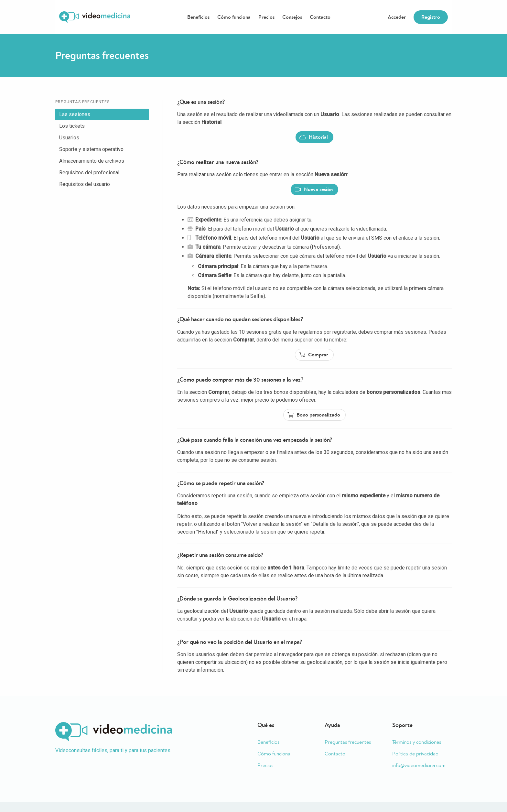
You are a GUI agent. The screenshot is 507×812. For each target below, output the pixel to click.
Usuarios (69, 138)
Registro (431, 17)
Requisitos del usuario (85, 184)
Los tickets (72, 126)
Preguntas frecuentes (348, 742)
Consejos (292, 17)
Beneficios (198, 17)
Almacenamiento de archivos (92, 161)
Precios (266, 17)
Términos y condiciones (417, 742)
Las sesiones (75, 114)
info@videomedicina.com (419, 765)
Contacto (320, 17)
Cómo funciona (234, 17)
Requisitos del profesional (89, 173)
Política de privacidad (415, 754)
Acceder (397, 17)
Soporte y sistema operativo (91, 149)
